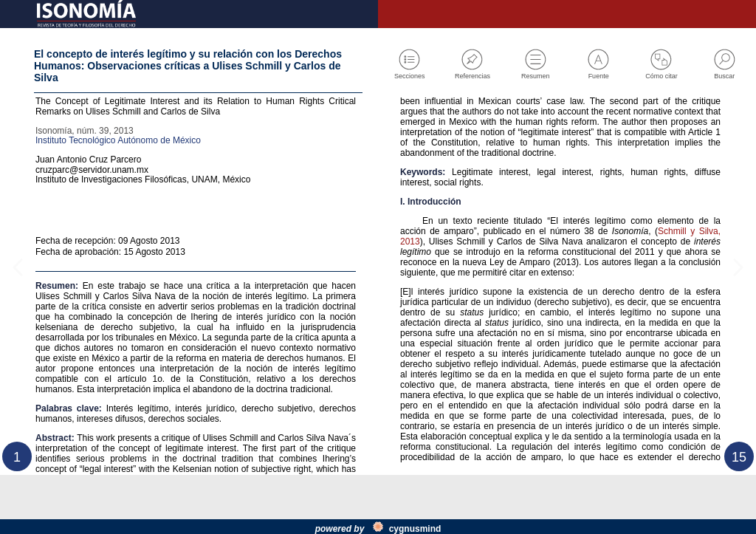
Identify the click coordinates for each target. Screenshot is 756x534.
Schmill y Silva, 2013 (458, 356)
